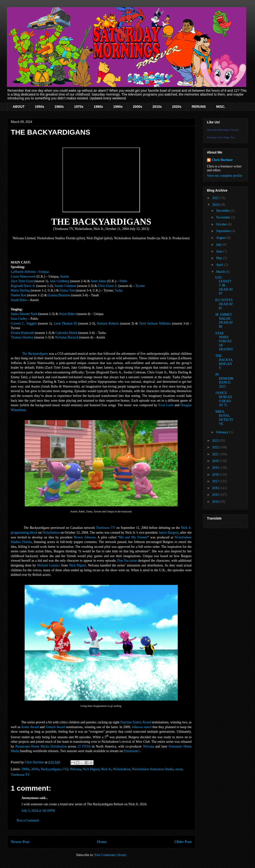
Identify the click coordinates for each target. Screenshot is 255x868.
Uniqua (44, 272)
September (224, 231)
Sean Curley (19, 319)
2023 (216, 441)
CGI (65, 769)
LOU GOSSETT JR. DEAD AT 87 (224, 286)
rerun (179, 769)
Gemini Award (55, 727)
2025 (216, 198)
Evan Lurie (166, 405)
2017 (216, 481)
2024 (216, 205)
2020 (216, 461)
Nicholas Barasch (67, 337)
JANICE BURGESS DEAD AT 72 (224, 399)
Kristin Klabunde (22, 333)
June (219, 251)
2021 (216, 454)
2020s (177, 107)
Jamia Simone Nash (24, 314)
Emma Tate (67, 290)
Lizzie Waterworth (23, 277)
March (221, 272)
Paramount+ (132, 751)
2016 (216, 488)
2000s (137, 107)
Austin (64, 277)
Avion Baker (67, 314)
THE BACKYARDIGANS (224, 362)
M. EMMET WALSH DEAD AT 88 (224, 321)
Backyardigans (51, 769)
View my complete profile (225, 176)
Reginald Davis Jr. (23, 286)
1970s (79, 107)
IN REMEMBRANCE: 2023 (224, 380)
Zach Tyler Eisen (22, 281)
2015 (216, 495)
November (224, 217)
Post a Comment (28, 820)
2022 (216, 447)
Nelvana (148, 746)
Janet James (99, 281)
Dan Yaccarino (127, 561)
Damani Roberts (108, 323)
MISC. (221, 107)
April (220, 265)
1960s (59, 107)
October (222, 224)
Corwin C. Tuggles (24, 323)
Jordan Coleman (65, 286)
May (219, 258)
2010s (157, 107)
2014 (216, 502)
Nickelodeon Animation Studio (153, 769)
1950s (40, 107)
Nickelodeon (51, 533)
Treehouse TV (105, 528)
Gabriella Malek (66, 333)
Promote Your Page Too (221, 137)
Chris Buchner (222, 160)
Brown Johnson (85, 537)
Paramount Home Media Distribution (41, 746)
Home (102, 842)
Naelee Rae (18, 295)
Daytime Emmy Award (136, 722)
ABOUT (19, 107)
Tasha (118, 290)
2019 (216, 468)
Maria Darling (20, 290)
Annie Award (30, 727)
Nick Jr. (106, 769)
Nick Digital (77, 565)
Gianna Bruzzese (59, 295)
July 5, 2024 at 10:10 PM (38, 811)
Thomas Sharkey (22, 337)
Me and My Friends (133, 537)
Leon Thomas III (65, 323)
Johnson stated (142, 727)
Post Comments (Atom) (110, 855)
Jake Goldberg (59, 281)
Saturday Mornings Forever (223, 130)
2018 (216, 475)
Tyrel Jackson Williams (155, 323)
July (219, 245)
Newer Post (20, 842)
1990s (118, 107)
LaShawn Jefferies (23, 272)
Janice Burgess (168, 533)
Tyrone (140, 286)
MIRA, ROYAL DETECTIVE (224, 418)
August (221, 238)
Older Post (183, 842)
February (222, 432)
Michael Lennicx (49, 565)
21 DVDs (84, 746)
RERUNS (199, 107)
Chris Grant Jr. (108, 286)
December (223, 211)
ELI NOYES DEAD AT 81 (224, 304)
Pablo (123, 281)
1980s (98, 107)
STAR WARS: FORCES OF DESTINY (224, 341)
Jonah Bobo (19, 300)
